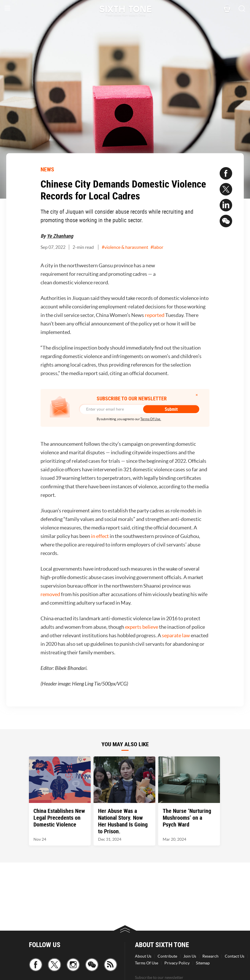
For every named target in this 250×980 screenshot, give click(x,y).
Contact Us (235, 956)
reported (155, 315)
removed (50, 594)
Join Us (190, 956)
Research (210, 956)
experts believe (142, 627)
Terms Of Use (147, 963)
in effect (100, 536)
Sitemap (203, 963)
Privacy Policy (177, 963)
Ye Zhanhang (60, 236)
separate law (176, 635)
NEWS (47, 169)
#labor (157, 247)
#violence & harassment (125, 247)
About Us (143, 956)
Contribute (167, 956)
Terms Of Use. (151, 419)
